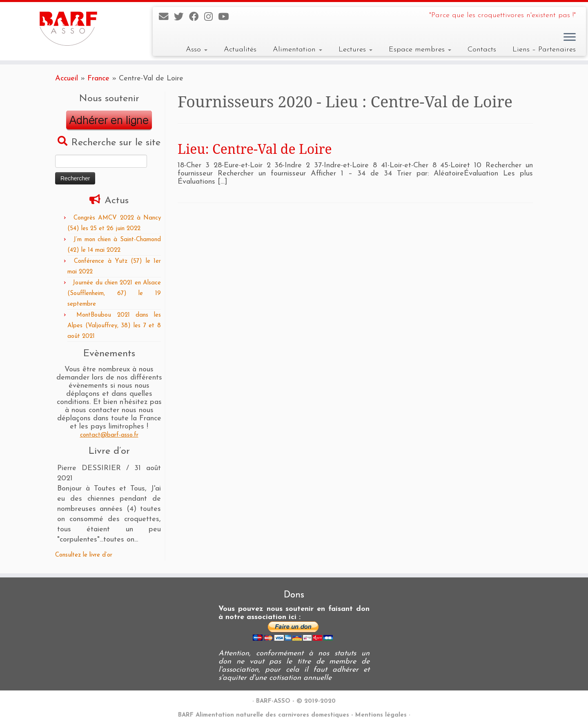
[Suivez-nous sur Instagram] (211, 18)
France (98, 79)
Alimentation (297, 50)
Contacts (482, 50)
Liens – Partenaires (544, 50)
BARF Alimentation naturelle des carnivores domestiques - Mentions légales (292, 715)
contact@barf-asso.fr (109, 435)
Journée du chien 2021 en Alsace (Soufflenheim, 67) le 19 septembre (114, 294)
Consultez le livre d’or (84, 555)
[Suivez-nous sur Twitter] (182, 18)
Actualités (240, 50)
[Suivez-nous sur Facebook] (197, 18)
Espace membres (420, 50)
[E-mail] (166, 18)
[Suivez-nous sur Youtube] (226, 18)
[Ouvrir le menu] (570, 38)
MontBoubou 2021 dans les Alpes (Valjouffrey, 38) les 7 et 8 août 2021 (114, 326)
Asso (197, 50)
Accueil (67, 79)
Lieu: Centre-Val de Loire (255, 149)
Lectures (355, 50)
